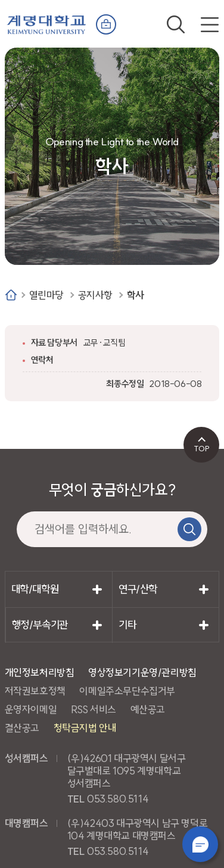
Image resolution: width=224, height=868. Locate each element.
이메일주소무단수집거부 (127, 691)
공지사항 (95, 295)
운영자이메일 (31, 709)
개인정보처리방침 (40, 672)
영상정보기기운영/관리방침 (142, 672)
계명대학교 (46, 22)
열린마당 (46, 295)
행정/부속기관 (40, 625)
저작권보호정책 (35, 691)
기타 (127, 625)
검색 (176, 24)
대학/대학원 (35, 589)
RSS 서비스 (94, 709)
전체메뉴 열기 (210, 24)
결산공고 (22, 728)
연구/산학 (138, 589)
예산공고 (148, 709)
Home (11, 295)
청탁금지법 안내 (85, 728)
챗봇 (200, 844)
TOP (202, 448)
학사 (136, 295)
